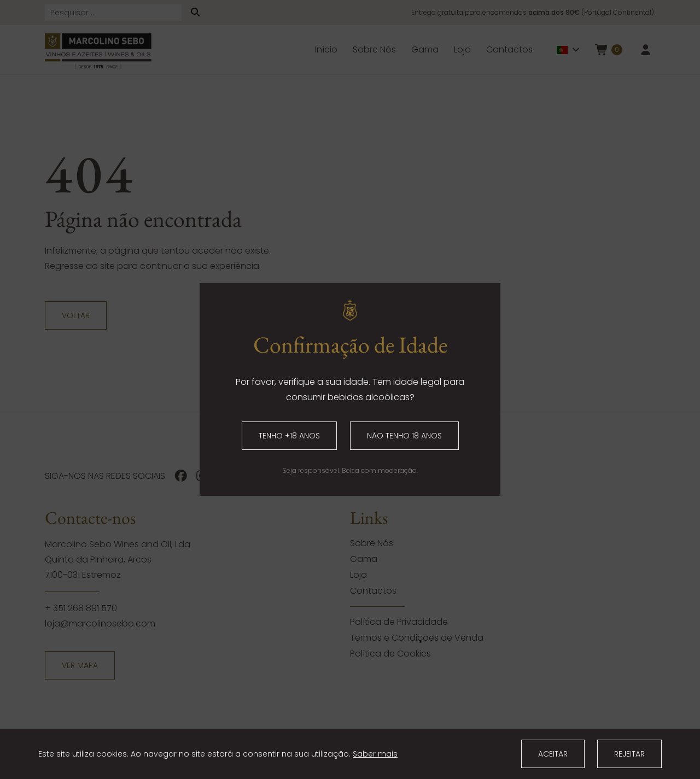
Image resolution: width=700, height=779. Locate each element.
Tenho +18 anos (289, 436)
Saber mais (375, 754)
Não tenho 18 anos (404, 436)
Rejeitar (629, 754)
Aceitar (553, 754)
